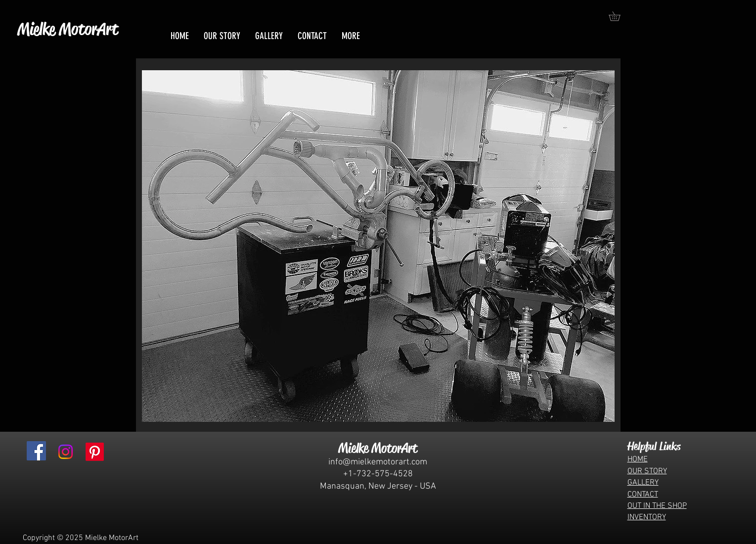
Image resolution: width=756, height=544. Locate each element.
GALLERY (643, 483)
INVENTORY (647, 517)
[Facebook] (36, 451)
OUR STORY (647, 471)
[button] (619, 16)
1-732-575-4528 (380, 474)
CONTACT (643, 495)
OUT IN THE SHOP (657, 506)
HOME (638, 459)
